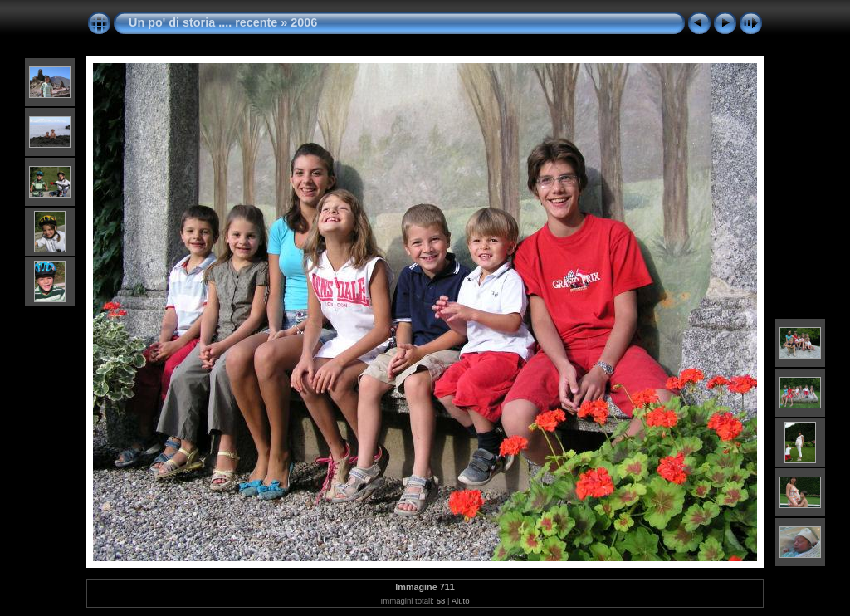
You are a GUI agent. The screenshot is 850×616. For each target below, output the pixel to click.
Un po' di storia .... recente (203, 22)
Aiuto (461, 601)
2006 (304, 22)
